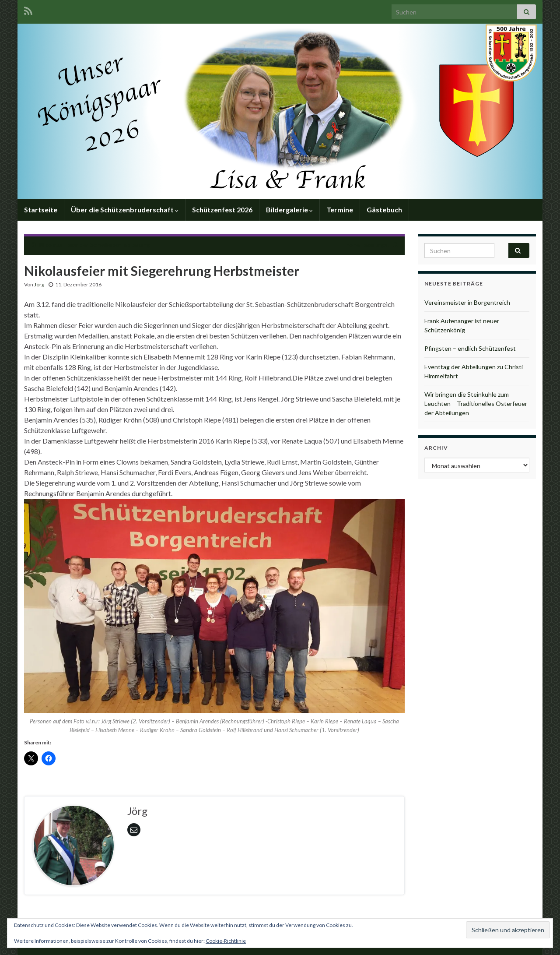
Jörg (39, 284)
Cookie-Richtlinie (226, 941)
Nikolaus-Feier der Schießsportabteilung (94, 245)
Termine (340, 210)
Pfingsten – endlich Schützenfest (470, 348)
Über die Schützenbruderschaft (125, 210)
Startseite (41, 210)
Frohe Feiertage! (367, 245)
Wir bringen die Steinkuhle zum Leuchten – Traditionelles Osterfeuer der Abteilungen (476, 403)
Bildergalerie (289, 210)
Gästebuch (384, 210)
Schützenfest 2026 (222, 210)
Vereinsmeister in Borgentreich (467, 302)
